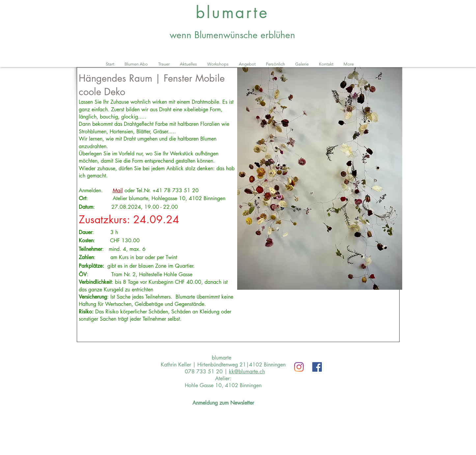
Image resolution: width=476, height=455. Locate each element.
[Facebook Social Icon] (317, 367)
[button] (320, 178)
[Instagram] (299, 367)
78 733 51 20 (181, 190)
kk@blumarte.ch (247, 372)
